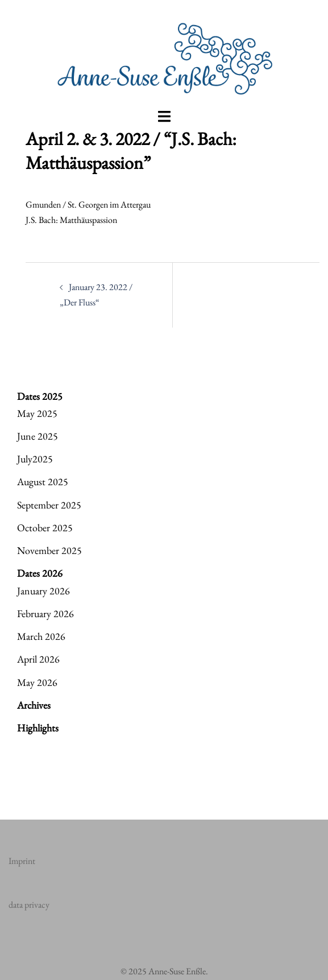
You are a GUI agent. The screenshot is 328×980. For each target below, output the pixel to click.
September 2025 (49, 505)
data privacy (29, 905)
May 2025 (37, 413)
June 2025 (38, 436)
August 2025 (43, 481)
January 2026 (43, 591)
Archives (34, 705)
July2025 (35, 459)
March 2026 (41, 636)
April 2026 (38, 659)
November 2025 (49, 550)
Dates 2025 (40, 396)
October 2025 (45, 528)
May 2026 (37, 682)
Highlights (38, 728)
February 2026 (45, 613)
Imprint (22, 861)
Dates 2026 (40, 573)
